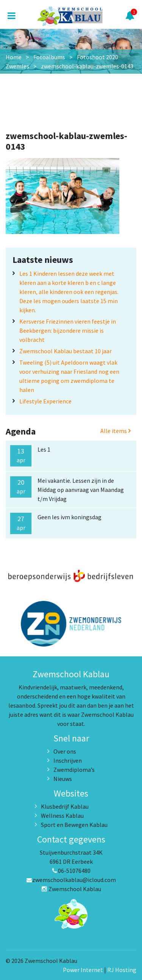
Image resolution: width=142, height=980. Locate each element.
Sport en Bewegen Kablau (74, 825)
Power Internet (83, 970)
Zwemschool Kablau (71, 889)
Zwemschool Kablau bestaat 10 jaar (66, 351)
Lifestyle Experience (45, 401)
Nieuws (63, 779)
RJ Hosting (122, 970)
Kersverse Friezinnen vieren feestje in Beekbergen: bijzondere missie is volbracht (68, 330)
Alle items (115, 431)
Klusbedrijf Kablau (65, 806)
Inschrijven (68, 760)
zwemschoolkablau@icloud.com (71, 880)
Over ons (65, 751)
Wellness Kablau (62, 816)
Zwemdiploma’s (74, 770)
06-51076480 (71, 871)
